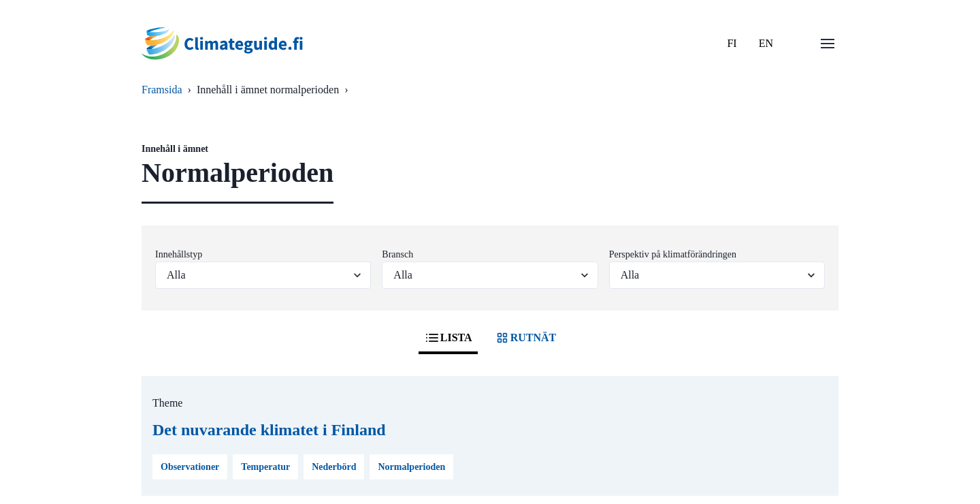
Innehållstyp (179, 254)
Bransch (397, 254)
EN (766, 43)
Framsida (162, 90)
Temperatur (265, 467)
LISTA (448, 338)
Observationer (190, 467)
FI (732, 43)
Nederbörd (334, 467)
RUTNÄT (525, 338)
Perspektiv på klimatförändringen (673, 254)
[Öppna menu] (828, 44)
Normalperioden (411, 467)
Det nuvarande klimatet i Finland (269, 430)
